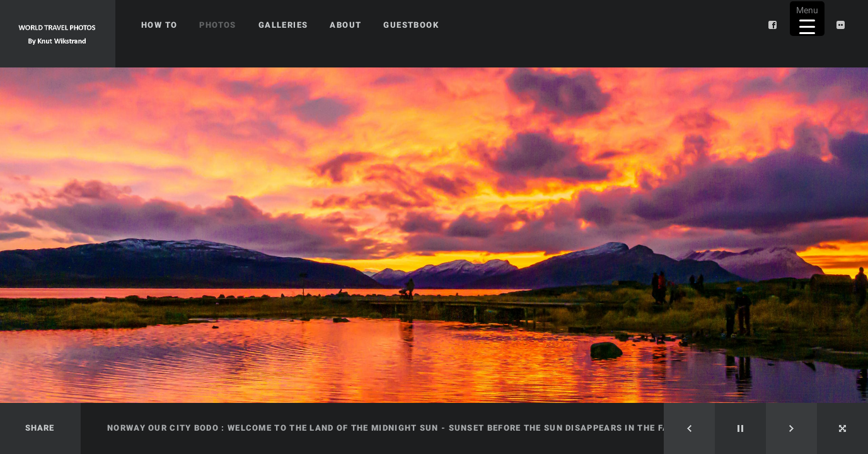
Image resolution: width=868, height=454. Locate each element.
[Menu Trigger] (807, 19)
